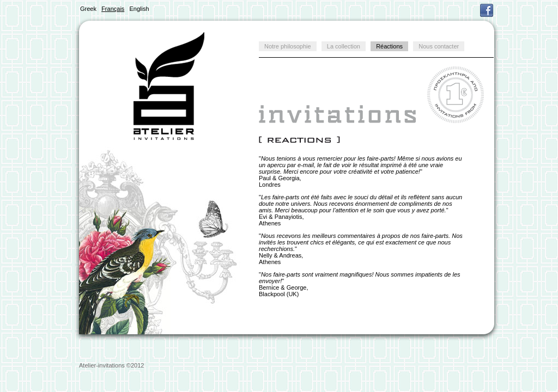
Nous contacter (439, 46)
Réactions (389, 46)
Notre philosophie (288, 46)
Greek (88, 9)
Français (113, 9)
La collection (344, 46)
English (139, 9)
